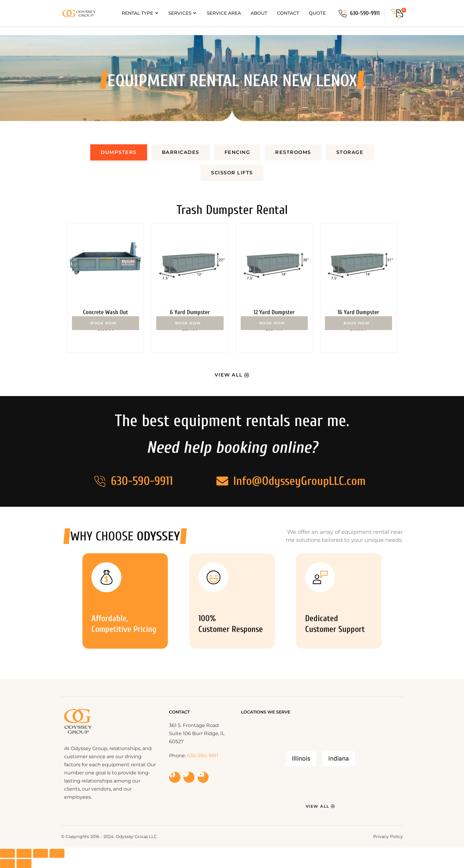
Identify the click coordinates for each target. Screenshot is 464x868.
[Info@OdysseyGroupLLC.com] (222, 481)
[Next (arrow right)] (24, 863)
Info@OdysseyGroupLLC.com (299, 481)
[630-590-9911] (343, 14)
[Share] (40, 853)
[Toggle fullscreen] (24, 853)
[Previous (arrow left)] (7, 863)
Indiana (339, 759)
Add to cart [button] (106, 323)
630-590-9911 (365, 13)
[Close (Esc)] (57, 853)
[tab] (119, 152)
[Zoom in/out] (7, 853)
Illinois (301, 759)
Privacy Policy (388, 836)
